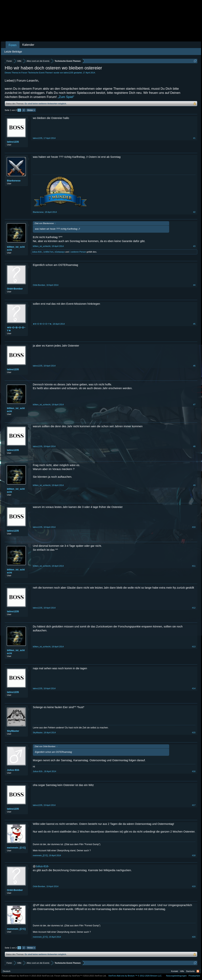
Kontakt (175, 971)
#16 (194, 771)
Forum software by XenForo (28, 976)
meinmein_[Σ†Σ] (16, 848)
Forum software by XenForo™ (80, 976)
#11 (194, 566)
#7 (194, 405)
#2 (194, 212)
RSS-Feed (198, 971)
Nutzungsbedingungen (176, 976)
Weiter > (31, 110)
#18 (194, 855)
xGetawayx (60, 252)
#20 (194, 937)
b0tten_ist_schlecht (16, 248)
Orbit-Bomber (15, 289)
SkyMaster (13, 731)
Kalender (28, 45)
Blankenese (14, 181)
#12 (194, 608)
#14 (194, 688)
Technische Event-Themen (40, 73)
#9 (194, 485)
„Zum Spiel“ (66, 97)
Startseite (190, 971)
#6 (194, 366)
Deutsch (7, 971)
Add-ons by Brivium (135, 976)
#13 (194, 647)
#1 (194, 138)
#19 (194, 886)
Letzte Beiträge (13, 52)
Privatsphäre (194, 976)
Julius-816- (37, 252)
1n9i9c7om (48, 252)
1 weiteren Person (78, 252)
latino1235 (69, 73)
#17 (194, 805)
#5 (194, 324)
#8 (194, 446)
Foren (13, 45)
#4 (194, 285)
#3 (194, 246)
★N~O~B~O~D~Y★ (16, 329)
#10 (194, 527)
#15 (194, 733)
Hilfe (182, 971)
